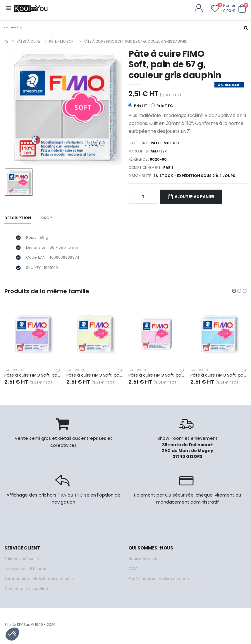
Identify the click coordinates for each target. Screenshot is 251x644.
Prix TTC (162, 106)
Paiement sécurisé (22, 562)
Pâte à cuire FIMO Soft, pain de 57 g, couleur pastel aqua (219, 378)
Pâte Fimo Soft (62, 41)
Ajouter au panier (197, 197)
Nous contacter (143, 562)
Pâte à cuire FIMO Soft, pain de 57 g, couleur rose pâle (157, 378)
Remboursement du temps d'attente (39, 582)
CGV (133, 572)
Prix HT (138, 106)
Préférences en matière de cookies (163, 582)
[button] (242, 9)
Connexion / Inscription (26, 591)
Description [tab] (18, 218)
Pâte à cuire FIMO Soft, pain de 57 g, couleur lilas (32, 378)
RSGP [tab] (47, 218)
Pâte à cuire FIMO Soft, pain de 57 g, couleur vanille (94, 378)
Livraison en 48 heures (26, 572)
